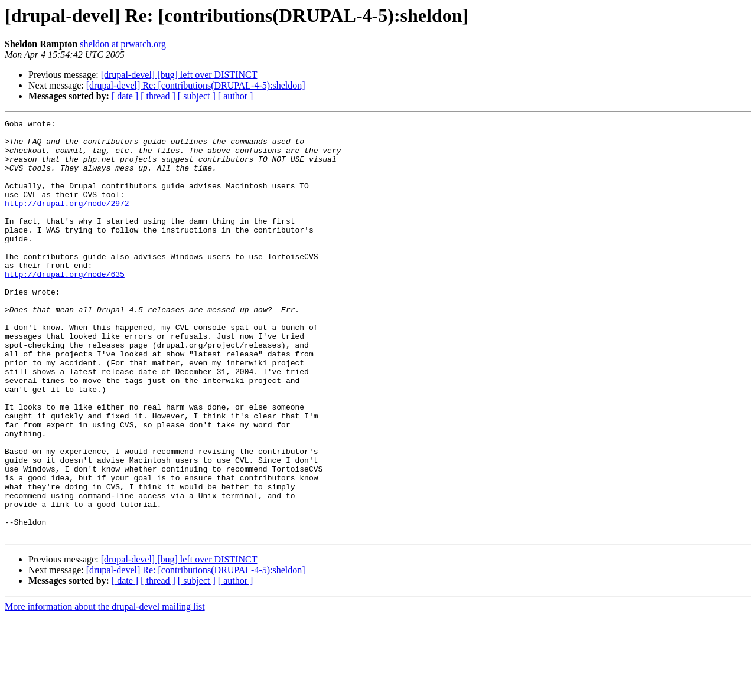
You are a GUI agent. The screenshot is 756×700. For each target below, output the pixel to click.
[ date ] (125, 96)
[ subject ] (197, 96)
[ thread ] (158, 96)
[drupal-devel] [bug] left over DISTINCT (179, 75)
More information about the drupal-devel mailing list (105, 690)
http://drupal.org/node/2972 (67, 221)
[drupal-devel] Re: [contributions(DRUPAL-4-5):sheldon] (196, 85)
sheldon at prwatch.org (123, 44)
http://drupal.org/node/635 (65, 306)
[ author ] (236, 96)
